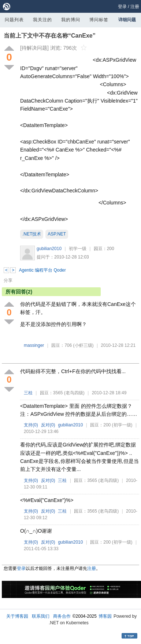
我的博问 (71, 20)
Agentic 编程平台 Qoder (42, 270)
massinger (34, 345)
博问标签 (99, 20)
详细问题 (127, 20)
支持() (31, 425)
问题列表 (14, 20)
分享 (8, 280)
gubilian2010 (49, 249)
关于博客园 (17, 616)
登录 (122, 7)
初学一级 (78, 249)
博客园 (105, 616)
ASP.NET (57, 234)
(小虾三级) (84, 345)
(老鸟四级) (74, 393)
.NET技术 (32, 234)
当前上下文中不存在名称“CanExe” (50, 36)
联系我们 (41, 616)
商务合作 (62, 616)
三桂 (28, 393)
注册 (135, 7)
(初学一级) (122, 425)
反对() (48, 425)
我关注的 (42, 20)
